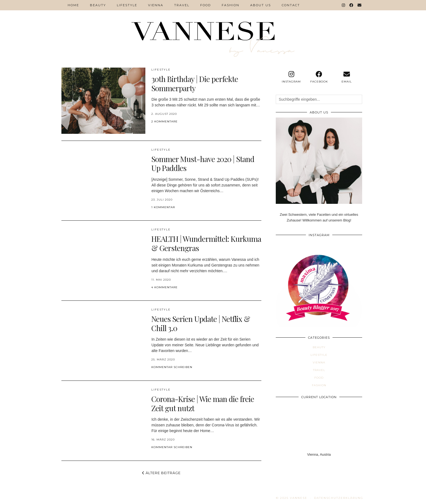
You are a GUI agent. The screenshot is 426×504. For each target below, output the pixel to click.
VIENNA (156, 5)
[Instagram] (344, 5)
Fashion (231, 5)
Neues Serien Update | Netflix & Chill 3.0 (201, 323)
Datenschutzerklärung (339, 498)
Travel (182, 5)
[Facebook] (352, 5)
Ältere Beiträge (161, 473)
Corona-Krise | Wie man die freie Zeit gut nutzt (203, 403)
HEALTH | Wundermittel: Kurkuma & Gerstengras (206, 243)
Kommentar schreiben (172, 367)
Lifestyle (127, 5)
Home (73, 5)
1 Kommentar (163, 207)
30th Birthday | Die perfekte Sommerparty (195, 83)
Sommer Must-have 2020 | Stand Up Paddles (203, 164)
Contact (291, 5)
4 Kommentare (165, 287)
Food (206, 5)
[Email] (360, 5)
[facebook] (319, 77)
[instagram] (291, 77)
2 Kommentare (165, 121)
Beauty (98, 5)
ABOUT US (261, 5)
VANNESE (299, 498)
